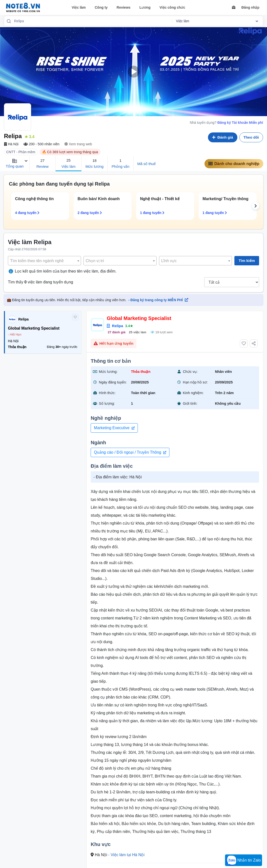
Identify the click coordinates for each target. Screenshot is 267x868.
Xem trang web (78, 144)
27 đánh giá (117, 332)
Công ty (101, 7)
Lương (145, 7)
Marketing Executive (114, 428)
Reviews (123, 7)
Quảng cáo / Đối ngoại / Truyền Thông (130, 452)
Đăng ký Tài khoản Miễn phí (240, 123)
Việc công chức (172, 7)
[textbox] (44, 261)
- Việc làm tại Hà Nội (126, 855)
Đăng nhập (250, 7)
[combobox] (91, 21)
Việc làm (79, 7)
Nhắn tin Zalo (244, 861)
